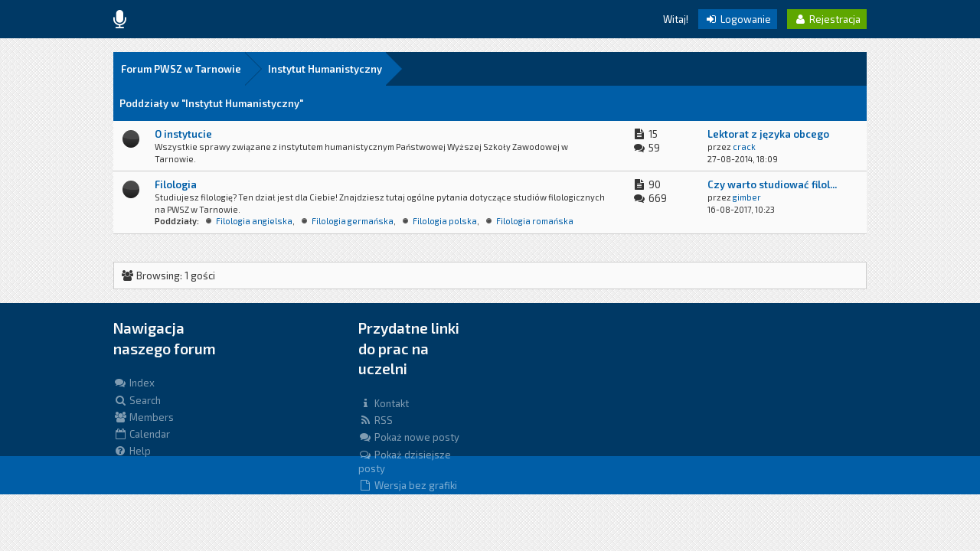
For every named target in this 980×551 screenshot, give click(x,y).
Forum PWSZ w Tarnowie (181, 69)
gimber (747, 197)
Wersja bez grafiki (408, 485)
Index (134, 383)
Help (132, 451)
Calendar (142, 434)
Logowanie (738, 19)
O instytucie (183, 134)
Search (137, 400)
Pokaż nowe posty (409, 437)
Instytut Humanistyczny (325, 69)
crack (744, 147)
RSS (376, 420)
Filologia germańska (353, 221)
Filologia (176, 184)
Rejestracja (827, 19)
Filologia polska (445, 221)
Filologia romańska (535, 221)
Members (144, 417)
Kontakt (384, 403)
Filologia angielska (254, 221)
